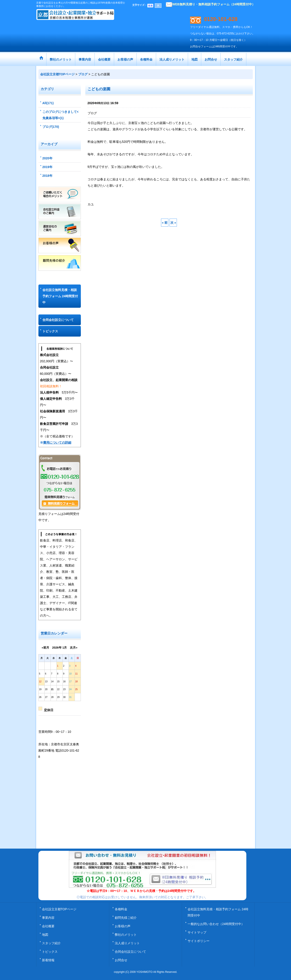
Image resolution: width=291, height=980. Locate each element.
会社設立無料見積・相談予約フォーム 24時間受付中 (60, 296)
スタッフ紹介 (51, 943)
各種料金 (121, 909)
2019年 (47, 167)
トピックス (50, 331)
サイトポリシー (199, 941)
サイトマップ (197, 932)
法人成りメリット (127, 943)
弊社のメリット (126, 935)
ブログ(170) (51, 127)
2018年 (47, 176)
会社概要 (48, 926)
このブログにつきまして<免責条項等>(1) (61, 115)
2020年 (47, 158)
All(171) (48, 103)
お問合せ (121, 960)
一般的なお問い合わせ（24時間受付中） (216, 924)
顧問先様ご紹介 (126, 918)
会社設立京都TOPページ (59, 909)
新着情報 (48, 960)
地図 (45, 935)
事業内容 (48, 918)
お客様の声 (123, 926)
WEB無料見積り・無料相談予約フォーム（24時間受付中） (210, 4)
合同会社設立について (58, 320)
